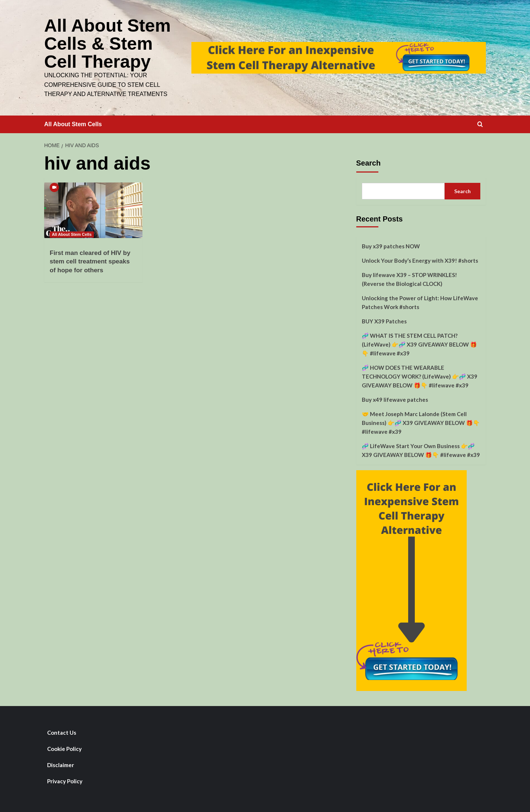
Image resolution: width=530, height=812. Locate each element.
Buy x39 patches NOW (391, 245)
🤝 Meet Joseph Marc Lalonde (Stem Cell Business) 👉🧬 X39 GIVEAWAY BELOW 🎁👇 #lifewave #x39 (421, 422)
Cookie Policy (64, 748)
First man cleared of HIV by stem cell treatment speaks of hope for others (90, 261)
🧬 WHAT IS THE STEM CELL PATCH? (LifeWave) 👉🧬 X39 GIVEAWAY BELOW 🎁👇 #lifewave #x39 (419, 343)
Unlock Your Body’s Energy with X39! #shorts (420, 259)
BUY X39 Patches (384, 320)
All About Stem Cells (73, 123)
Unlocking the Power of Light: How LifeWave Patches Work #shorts (420, 301)
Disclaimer (61, 764)
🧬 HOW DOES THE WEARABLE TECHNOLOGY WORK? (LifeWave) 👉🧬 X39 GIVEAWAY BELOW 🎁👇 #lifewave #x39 (420, 375)
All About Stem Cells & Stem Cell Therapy (107, 43)
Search (369, 162)
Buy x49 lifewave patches (395, 398)
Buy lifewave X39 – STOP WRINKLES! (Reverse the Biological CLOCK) (409, 278)
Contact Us (62, 731)
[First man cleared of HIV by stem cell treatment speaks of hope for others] (93, 209)
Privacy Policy (65, 780)
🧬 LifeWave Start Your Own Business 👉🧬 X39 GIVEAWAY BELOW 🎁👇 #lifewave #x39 (421, 449)
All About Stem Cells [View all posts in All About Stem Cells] (72, 233)
